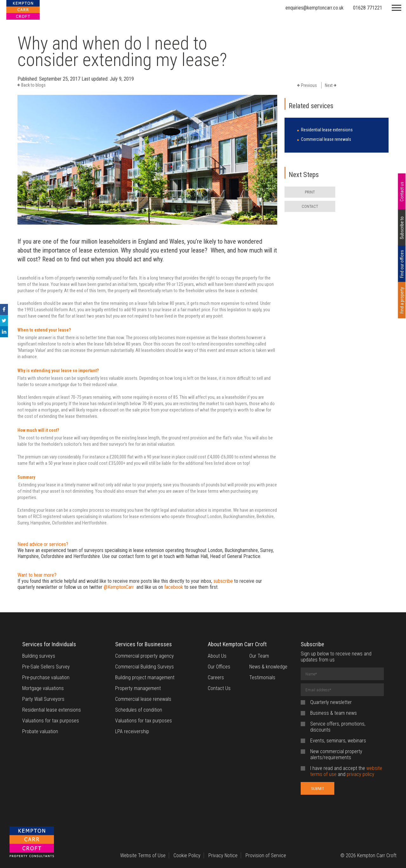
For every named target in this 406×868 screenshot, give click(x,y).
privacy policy (360, 774)
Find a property (402, 300)
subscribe (223, 581)
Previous (307, 85)
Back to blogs (32, 85)
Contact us (402, 192)
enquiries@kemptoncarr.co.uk (314, 8)
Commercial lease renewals (326, 139)
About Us (217, 656)
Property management (138, 688)
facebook (174, 587)
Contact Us (219, 688)
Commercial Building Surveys (144, 667)
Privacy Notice (223, 855)
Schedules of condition (139, 710)
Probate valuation (40, 731)
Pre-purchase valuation (46, 677)
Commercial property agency (144, 656)
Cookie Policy (187, 855)
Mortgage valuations (43, 688)
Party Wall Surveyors (43, 699)
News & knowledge (268, 667)
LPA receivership (132, 731)
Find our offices (402, 264)
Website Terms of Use (143, 855)
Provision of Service (266, 855)
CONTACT (310, 206)
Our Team (259, 656)
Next (331, 85)
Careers (216, 677)
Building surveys (39, 656)
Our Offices (219, 667)
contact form (132, 556)
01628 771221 (368, 8)
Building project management (145, 677)
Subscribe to (402, 228)
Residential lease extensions (327, 130)
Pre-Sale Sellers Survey (46, 667)
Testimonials (262, 677)
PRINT (310, 192)
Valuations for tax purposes (51, 721)
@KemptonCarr (119, 587)
